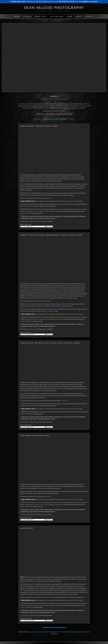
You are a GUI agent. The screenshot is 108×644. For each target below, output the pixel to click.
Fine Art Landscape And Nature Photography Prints (45, 632)
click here (64, 401)
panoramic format (59, 111)
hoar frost (83, 106)
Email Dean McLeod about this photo (54, 627)
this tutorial (28, 304)
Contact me (72, 201)
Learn (69, 16)
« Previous (37, 119)
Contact (89, 16)
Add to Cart (49, 226)
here (50, 198)
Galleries (28, 16)
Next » (73, 119)
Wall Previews (57, 16)
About (78, 16)
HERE (83, 597)
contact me (25, 206)
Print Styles (41, 16)
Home (17, 16)
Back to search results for (56, 119)
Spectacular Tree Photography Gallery (74, 632)
